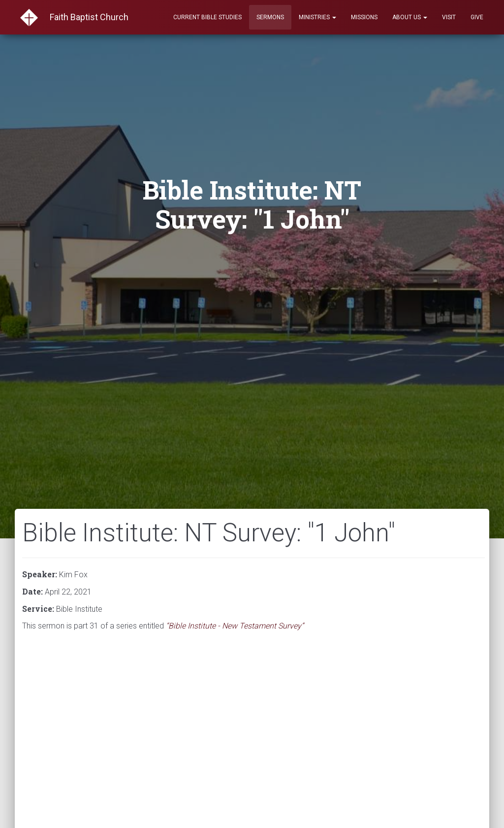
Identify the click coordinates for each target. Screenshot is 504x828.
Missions (364, 17)
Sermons (270, 17)
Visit (449, 17)
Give (477, 17)
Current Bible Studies (207, 17)
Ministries (317, 17)
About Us (410, 17)
